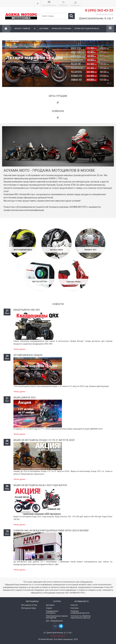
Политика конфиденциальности (80, 612)
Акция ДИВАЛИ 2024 (24, 398)
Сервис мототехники (61, 29)
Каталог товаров (25, 29)
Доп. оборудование (54, 621)
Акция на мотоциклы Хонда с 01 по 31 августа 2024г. (44, 440)
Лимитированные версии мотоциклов (57, 617)
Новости (74, 605)
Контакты (75, 608)
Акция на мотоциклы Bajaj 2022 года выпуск (40, 485)
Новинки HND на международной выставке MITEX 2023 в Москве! (51, 531)
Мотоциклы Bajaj (29, 608)
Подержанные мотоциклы (52, 612)
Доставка (44, 29)
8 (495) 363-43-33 (99, 10)
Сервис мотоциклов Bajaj (87, 29)
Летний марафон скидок (28, 355)
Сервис (49, 608)
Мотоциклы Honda (29, 605)
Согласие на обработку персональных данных (81, 617)
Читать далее (20, 349)
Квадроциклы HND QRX (27, 310)
